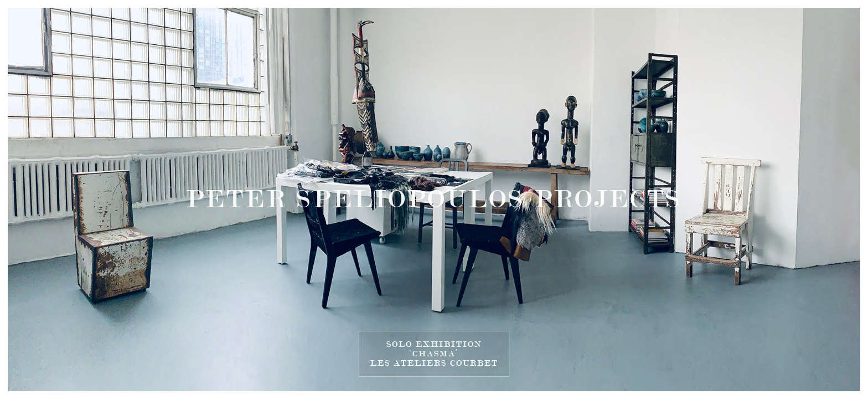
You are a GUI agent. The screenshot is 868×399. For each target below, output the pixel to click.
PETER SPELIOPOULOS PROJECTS (434, 199)
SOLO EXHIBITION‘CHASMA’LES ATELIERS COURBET (434, 354)
